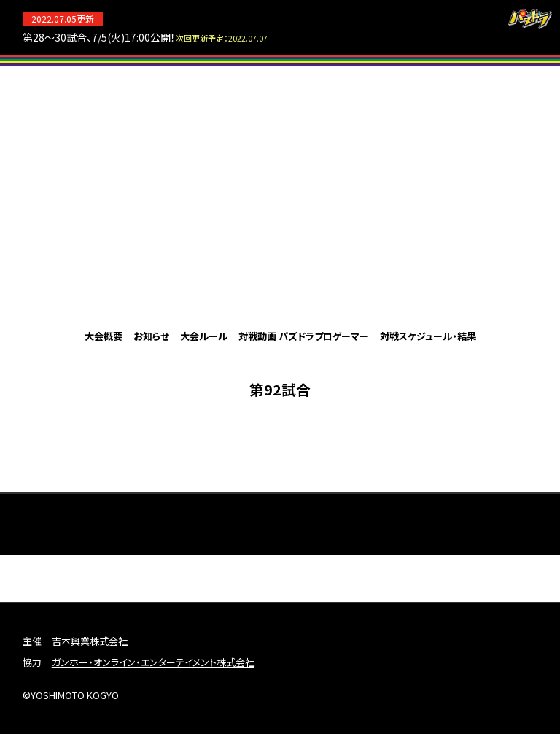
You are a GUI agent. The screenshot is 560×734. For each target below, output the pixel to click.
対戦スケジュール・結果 (428, 336)
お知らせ (151, 336)
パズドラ (530, 19)
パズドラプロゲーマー (324, 336)
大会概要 (104, 336)
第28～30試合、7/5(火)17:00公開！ (145, 37)
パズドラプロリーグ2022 (280, 196)
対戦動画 (257, 336)
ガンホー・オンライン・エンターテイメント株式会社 (153, 662)
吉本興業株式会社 (90, 641)
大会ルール (204, 336)
